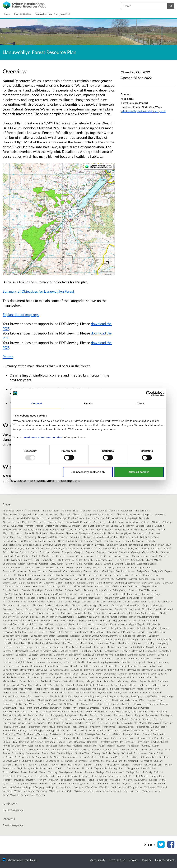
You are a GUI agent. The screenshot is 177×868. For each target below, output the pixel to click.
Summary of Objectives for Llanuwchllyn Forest (38, 291)
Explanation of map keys (21, 314)
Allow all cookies (139, 472)
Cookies (134, 860)
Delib (33, 860)
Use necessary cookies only (88, 472)
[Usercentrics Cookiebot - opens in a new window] (149, 393)
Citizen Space (15, 860)
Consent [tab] (37, 403)
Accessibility (98, 860)
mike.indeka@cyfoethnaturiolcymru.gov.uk (143, 111)
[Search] (171, 6)
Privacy (147, 860)
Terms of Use (117, 860)
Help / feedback (165, 860)
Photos (8, 357)
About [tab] (140, 403)
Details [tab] (88, 403)
